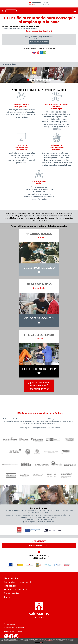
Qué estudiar (10, 586)
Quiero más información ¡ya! (39, 546)
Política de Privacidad (14, 628)
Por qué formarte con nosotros (19, 582)
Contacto (9, 597)
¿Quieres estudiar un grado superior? (39, 386)
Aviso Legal (10, 624)
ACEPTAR (39, 643)
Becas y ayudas (11, 593)
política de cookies (47, 641)
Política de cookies (13, 631)
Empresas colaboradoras (16, 590)
